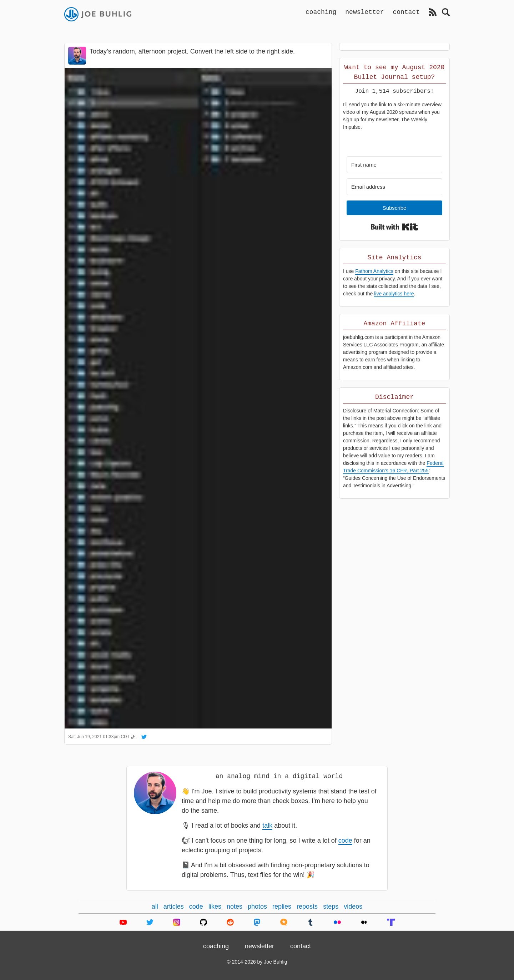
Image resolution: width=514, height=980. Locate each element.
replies (282, 907)
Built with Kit (395, 227)
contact (406, 12)
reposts (307, 907)
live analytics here (394, 294)
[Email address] (394, 187)
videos (353, 907)
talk (267, 826)
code (345, 841)
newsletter (364, 12)
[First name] (394, 165)
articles (174, 907)
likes (215, 907)
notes (235, 907)
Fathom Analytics (374, 271)
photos (257, 907)
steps (331, 907)
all (155, 907)
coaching (321, 12)
